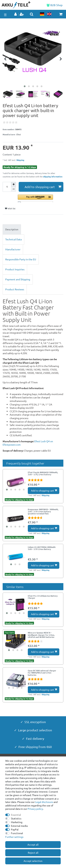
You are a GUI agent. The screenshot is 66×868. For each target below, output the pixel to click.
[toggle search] (32, 14)
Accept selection (33, 861)
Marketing (17, 822)
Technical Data (13, 239)
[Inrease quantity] (14, 184)
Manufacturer (13, 249)
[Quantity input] (7, 187)
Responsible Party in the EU (21, 259)
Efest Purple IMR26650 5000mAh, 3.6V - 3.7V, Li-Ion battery (43, 473)
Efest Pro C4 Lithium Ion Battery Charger (43, 597)
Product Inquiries (15, 269)
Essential (16, 815)
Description (12, 229)
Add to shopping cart (43, 187)
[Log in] (16, 14)
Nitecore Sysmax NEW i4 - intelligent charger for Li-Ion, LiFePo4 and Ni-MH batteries (41, 635)
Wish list (10, 208)
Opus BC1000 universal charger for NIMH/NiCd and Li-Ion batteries (42, 673)
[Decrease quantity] (14, 189)
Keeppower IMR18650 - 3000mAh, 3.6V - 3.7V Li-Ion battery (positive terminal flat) (43, 511)
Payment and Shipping (18, 279)
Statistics (16, 818)
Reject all (33, 853)
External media (19, 826)
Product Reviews (15, 289)
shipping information (53, 176)
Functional (17, 833)
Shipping (20, 160)
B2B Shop (55, 5)
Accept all (33, 844)
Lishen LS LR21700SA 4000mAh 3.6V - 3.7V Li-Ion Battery (42, 548)
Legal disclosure (44, 802)
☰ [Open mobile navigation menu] (5, 15)
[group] (15, 482)
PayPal (15, 829)
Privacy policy (35, 809)
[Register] (22, 14)
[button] (41, 198)
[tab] (33, 229)
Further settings (14, 837)
